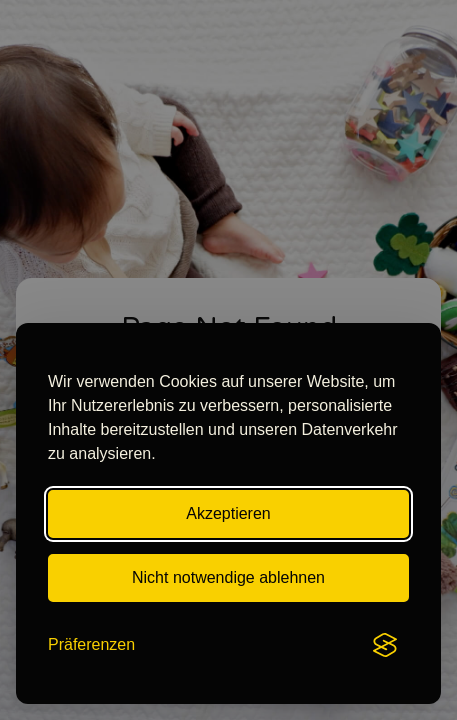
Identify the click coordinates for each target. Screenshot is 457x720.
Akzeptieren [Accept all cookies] (228, 513)
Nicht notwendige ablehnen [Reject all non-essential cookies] (228, 577)
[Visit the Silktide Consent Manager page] (385, 645)
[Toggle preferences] (91, 645)
